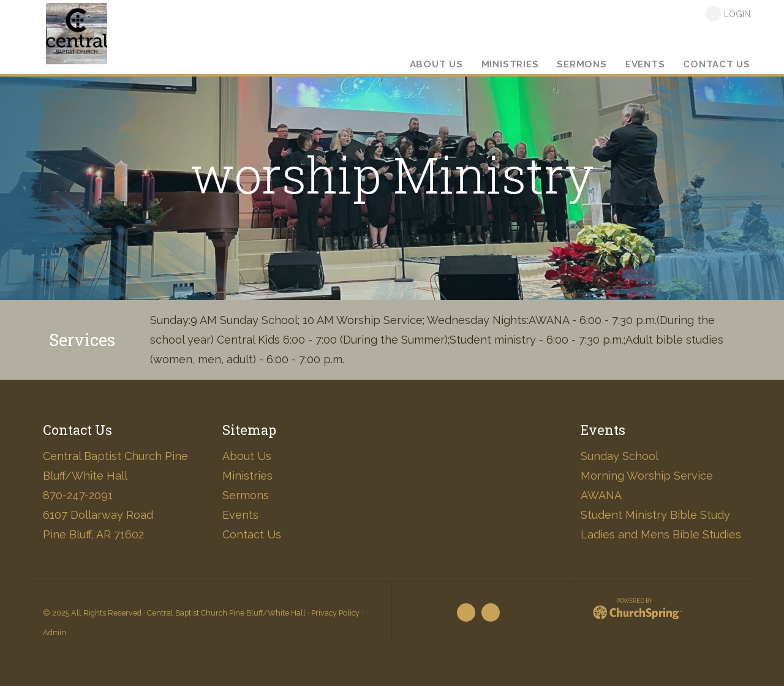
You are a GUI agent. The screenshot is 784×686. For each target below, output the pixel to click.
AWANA (601, 495)
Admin (55, 632)
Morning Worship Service (647, 476)
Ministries (247, 476)
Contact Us (252, 534)
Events (240, 515)
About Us (247, 456)
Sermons (246, 495)
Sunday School (620, 456)
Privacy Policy (335, 613)
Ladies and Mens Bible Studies (661, 534)
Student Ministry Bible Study (655, 515)
